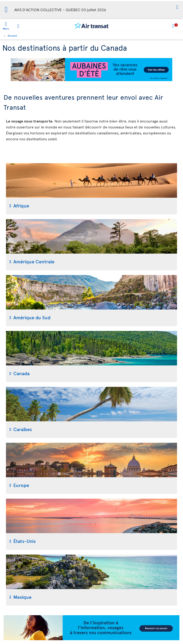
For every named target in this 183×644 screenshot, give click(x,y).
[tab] (91, 189)
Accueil (12, 35)
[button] (177, 7)
